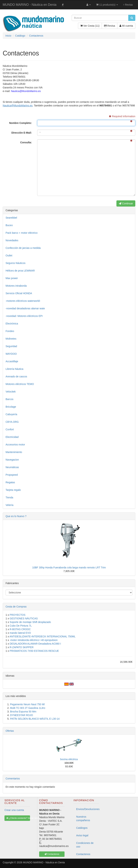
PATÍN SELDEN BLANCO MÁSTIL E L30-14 (35, 719)
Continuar (126, 203)
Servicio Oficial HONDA (19, 293)
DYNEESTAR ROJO (21, 715)
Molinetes (11, 339)
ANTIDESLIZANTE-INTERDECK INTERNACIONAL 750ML (42, 636)
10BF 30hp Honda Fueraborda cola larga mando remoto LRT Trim (69, 568)
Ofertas (10, 731)
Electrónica (12, 324)
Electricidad (12, 437)
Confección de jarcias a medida (23, 248)
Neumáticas (12, 467)
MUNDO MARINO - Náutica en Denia (30, 5)
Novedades (12, 240)
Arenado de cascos (16, 376)
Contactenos (83, 854)
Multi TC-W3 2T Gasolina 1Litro (28, 708)
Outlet (9, 255)
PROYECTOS (18, 615)
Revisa (128, 5)
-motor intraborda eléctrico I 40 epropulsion (34, 640)
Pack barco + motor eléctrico (22, 233)
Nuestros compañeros (83, 818)
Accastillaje (12, 361)
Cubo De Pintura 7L (21, 626)
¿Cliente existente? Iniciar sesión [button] (18, 818)
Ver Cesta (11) (90, 26)
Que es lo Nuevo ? (16, 516)
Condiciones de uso (85, 845)
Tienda (9, 497)
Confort (10, 429)
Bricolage (11, 407)
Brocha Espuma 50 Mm (23, 712)
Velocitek (11, 392)
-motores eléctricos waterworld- (23, 301)
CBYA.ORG (12, 422)
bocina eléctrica (69, 759)
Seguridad (11, 346)
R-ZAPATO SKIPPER (22, 647)
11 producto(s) (107, 5)
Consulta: (26, 142)
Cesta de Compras (16, 607)
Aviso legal (82, 835)
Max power (12, 278)
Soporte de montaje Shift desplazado (30, 622)
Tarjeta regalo (13, 490)
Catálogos (82, 828)
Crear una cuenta (14, 810)
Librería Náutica (14, 369)
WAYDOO (11, 354)
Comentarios (13, 779)
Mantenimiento (14, 452)
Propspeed (12, 475)
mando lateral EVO (20, 633)
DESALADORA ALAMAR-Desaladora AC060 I (35, 644)
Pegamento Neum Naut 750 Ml (27, 704)
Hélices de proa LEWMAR (20, 271)
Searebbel (11, 218)
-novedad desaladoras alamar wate (25, 308)
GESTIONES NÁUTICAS (24, 618)
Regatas (10, 482)
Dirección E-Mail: (22, 133)
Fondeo (10, 331)
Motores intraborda (16, 286)
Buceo (9, 225)
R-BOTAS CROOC (20, 629)
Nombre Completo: (20, 123)
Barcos (10, 399)
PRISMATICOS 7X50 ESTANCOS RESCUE (34, 651)
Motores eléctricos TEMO (20, 384)
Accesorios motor (15, 445)
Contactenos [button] (52, 854)
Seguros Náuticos (16, 263)
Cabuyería (11, 414)
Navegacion (12, 460)
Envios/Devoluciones (88, 809)
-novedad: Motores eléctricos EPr (24, 316)
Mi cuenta (126, 26)
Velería (10, 505)
